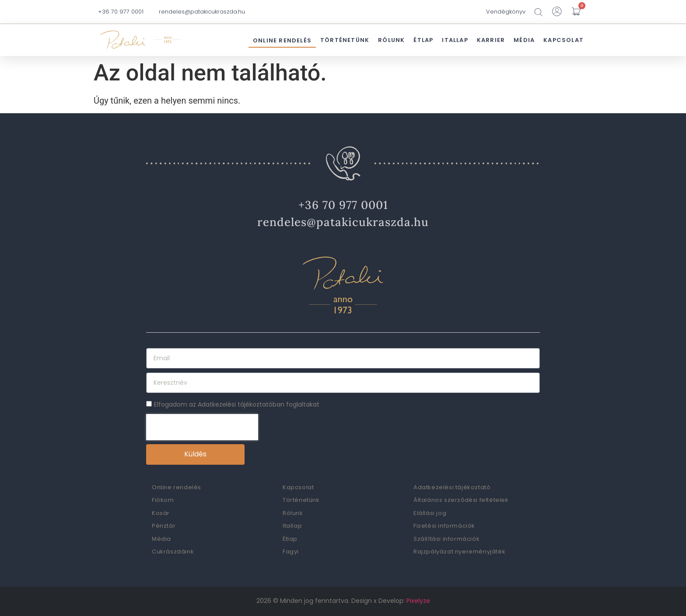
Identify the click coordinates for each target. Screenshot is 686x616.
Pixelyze (418, 601)
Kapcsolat (563, 40)
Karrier (491, 40)
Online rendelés (282, 40)
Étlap (423, 40)
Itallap (455, 40)
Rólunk (391, 40)
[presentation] (202, 427)
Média (524, 40)
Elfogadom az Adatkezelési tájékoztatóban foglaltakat (237, 404)
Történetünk (345, 40)
